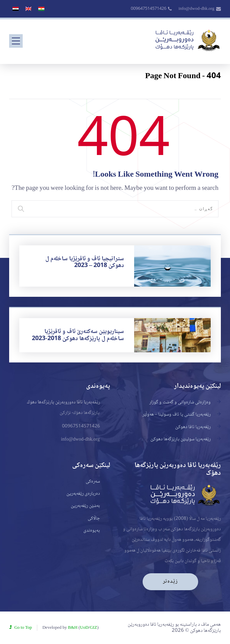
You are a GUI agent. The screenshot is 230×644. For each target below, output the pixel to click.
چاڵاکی (94, 518)
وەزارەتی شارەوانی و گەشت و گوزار (180, 402)
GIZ (93, 628)
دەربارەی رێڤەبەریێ (83, 494)
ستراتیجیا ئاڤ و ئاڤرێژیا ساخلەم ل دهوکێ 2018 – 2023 (85, 262)
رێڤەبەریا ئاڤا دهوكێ (193, 427)
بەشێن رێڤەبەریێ (85, 506)
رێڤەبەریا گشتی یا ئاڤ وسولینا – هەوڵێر (177, 415)
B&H (73, 628)
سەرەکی (93, 482)
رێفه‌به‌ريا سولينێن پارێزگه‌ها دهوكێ (181, 439)
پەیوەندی (92, 531)
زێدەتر (170, 582)
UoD (84, 628)
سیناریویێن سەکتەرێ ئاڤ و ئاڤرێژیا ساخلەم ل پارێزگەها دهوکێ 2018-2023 (78, 335)
